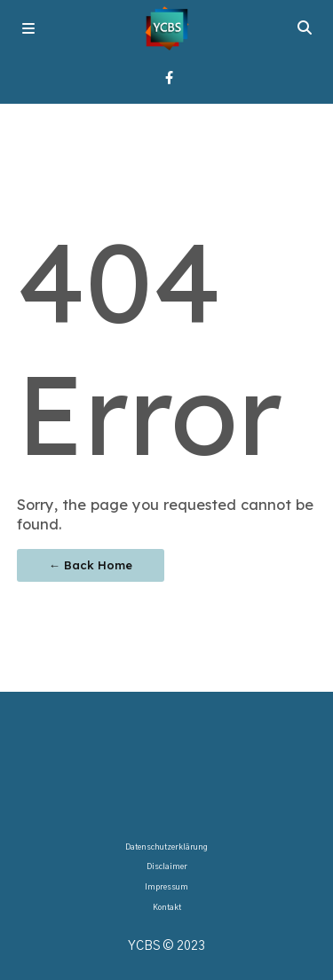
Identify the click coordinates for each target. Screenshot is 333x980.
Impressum (166, 887)
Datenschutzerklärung (166, 847)
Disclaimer (167, 867)
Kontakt (167, 908)
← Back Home (91, 565)
